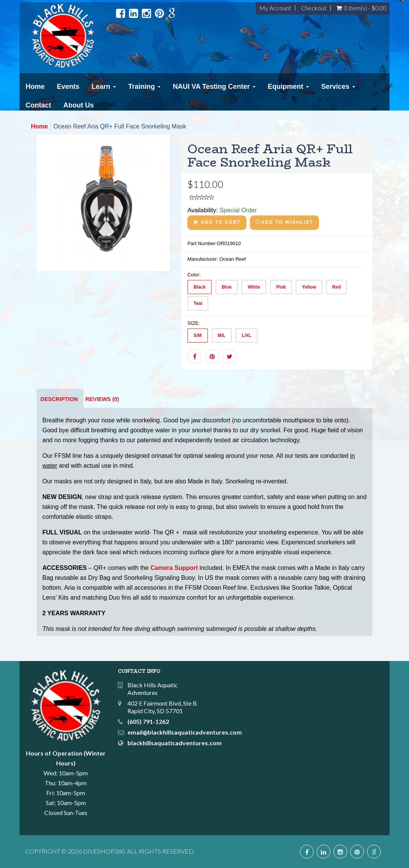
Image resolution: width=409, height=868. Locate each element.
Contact (38, 105)
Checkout (314, 8)
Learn (104, 87)
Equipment (288, 87)
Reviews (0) (102, 399)
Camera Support (174, 568)
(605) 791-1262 (148, 721)
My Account (275, 8)
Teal (198, 303)
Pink (281, 287)
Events (68, 87)
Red (337, 287)
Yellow (309, 287)
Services (338, 87)
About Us (79, 105)
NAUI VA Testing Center (214, 87)
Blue (227, 287)
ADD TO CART (217, 222)
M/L (222, 335)
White (254, 287)
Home (35, 87)
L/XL (246, 335)
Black (200, 287)
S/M (197, 335)
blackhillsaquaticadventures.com (175, 743)
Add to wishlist (284, 222)
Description (59, 399)
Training (144, 87)
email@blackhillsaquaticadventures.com (185, 732)
